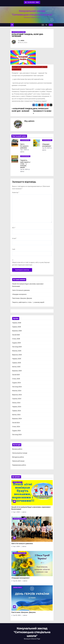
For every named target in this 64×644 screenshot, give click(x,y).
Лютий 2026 (16, 335)
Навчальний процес (18, 461)
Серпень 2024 (17, 399)
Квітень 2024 (16, 415)
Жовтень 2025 (17, 351)
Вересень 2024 (17, 395)
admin (22, 41)
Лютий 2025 (16, 375)
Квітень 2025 (16, 367)
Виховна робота (17, 449)
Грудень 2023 (16, 431)
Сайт (14, 249)
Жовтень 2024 (17, 391)
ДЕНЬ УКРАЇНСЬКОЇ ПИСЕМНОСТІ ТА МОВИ (42, 111)
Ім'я (14, 228)
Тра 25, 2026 (24, 169)
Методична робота (18, 457)
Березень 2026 (17, 331)
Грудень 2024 (17, 383)
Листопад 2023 (17, 435)
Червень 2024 (17, 407)
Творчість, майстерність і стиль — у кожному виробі (25, 164)
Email (14, 238)
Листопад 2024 (17, 387)
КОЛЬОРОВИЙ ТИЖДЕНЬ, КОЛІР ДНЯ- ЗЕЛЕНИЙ (22, 110)
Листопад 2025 (17, 347)
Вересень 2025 (17, 355)
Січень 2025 (16, 379)
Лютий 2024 (16, 423)
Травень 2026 (17, 327)
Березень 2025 (17, 371)
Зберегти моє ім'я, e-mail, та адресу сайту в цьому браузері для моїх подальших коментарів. (31, 264)
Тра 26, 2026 (46, 148)
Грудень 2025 (16, 343)
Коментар (16, 192)
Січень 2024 (16, 427)
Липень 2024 (16, 403)
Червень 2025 (17, 359)
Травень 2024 (17, 411)
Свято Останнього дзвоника (24, 146)
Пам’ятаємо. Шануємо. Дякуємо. (22, 298)
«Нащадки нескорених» (19, 294)
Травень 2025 (17, 363)
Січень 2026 (16, 339)
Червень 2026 (17, 323)
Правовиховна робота (19, 465)
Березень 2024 (17, 419)
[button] (47, 25)
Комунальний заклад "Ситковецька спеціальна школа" (32, 632)
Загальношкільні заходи (19, 32)
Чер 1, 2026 (24, 150)
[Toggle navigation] (43, 25)
